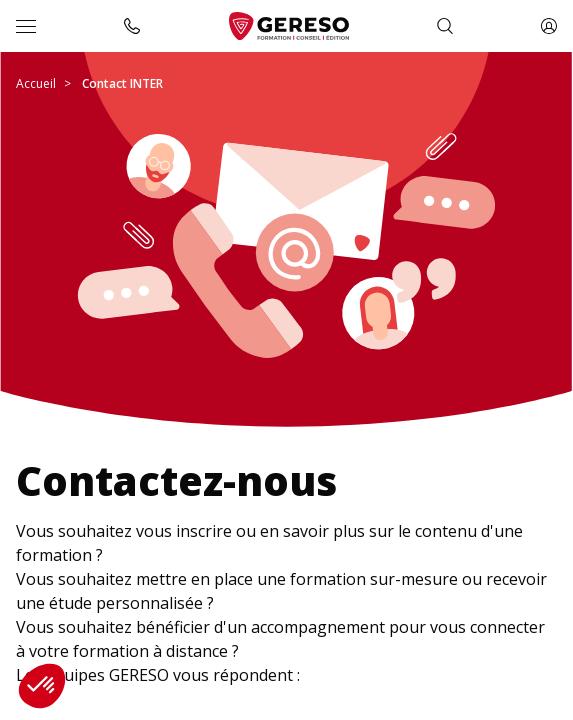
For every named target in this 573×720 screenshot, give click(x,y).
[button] (42, 686)
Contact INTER (122, 83)
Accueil (36, 83)
